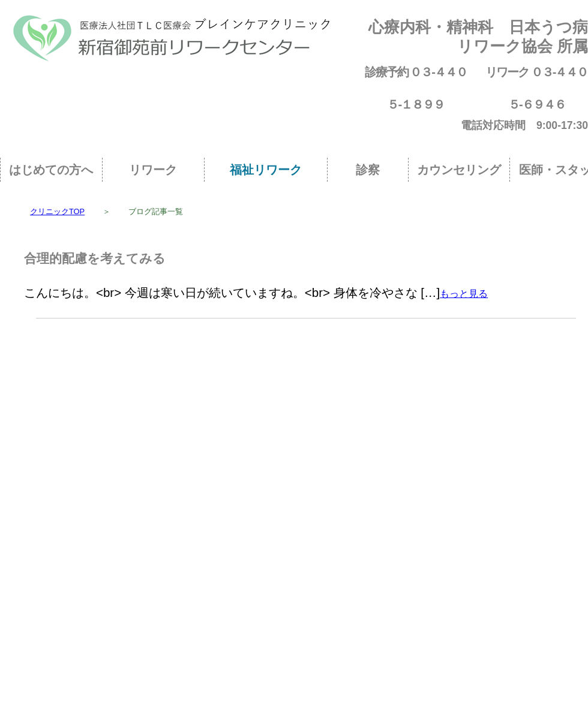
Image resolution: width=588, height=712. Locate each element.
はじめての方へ (51, 170)
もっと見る (464, 294)
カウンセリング (459, 170)
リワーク (153, 170)
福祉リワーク (266, 170)
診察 (368, 170)
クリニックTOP (57, 211)
